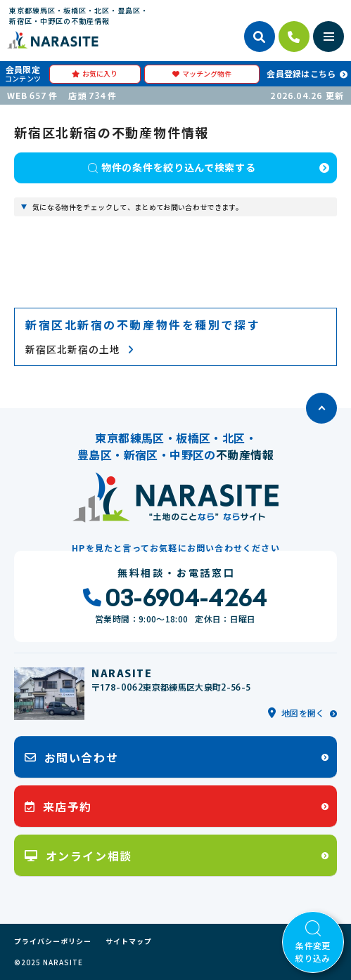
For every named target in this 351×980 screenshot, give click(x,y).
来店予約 (58, 806)
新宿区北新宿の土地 (79, 349)
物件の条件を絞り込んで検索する (172, 167)
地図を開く (296, 713)
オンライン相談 (78, 856)
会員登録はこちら (301, 73)
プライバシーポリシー (53, 941)
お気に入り (95, 73)
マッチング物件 (202, 73)
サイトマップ (129, 941)
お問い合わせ (71, 757)
